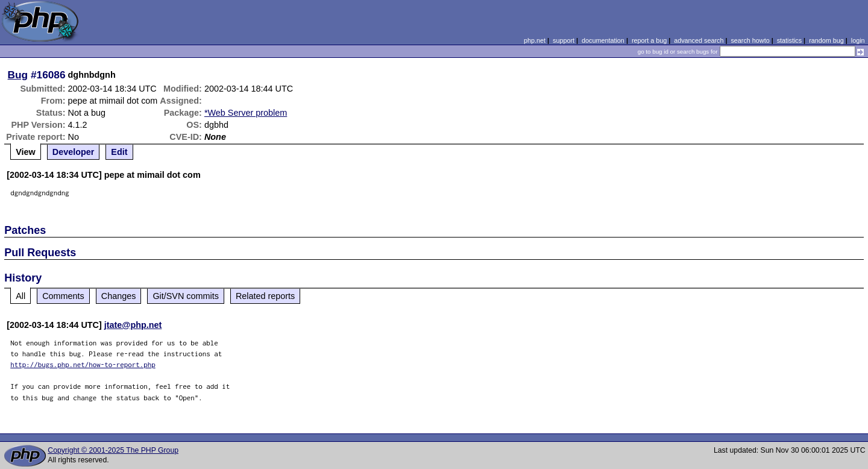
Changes (119, 296)
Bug (18, 75)
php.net (535, 40)
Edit (119, 152)
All (20, 296)
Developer (74, 152)
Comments (63, 296)
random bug (826, 40)
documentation (603, 40)
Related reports (265, 296)
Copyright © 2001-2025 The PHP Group (113, 450)
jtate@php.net (133, 325)
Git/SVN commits (186, 296)
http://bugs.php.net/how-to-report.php (83, 364)
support (564, 40)
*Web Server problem (246, 113)
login (858, 40)
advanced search (699, 40)
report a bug (649, 40)
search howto (750, 40)
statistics (789, 40)
